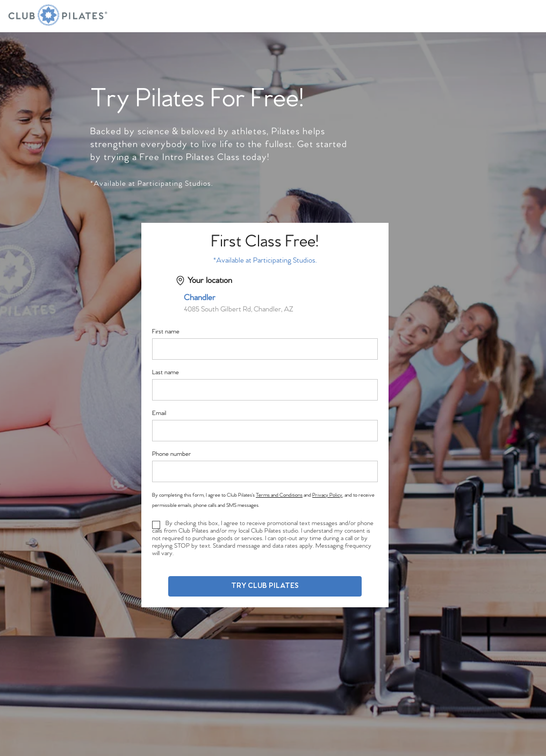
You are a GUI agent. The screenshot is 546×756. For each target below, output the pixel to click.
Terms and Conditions (279, 495)
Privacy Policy (327, 495)
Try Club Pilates (265, 586)
